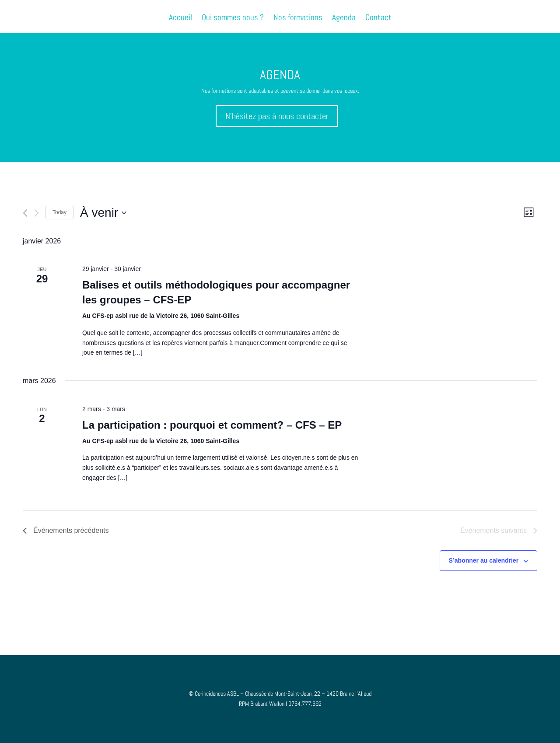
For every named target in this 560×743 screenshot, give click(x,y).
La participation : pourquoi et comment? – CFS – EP (212, 425)
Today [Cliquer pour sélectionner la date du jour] (59, 212)
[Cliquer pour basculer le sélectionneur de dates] (103, 213)
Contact (378, 19)
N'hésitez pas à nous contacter (277, 116)
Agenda (344, 19)
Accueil (180, 19)
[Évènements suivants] (37, 213)
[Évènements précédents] (25, 213)
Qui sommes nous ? (233, 19)
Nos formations (298, 19)
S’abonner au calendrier (484, 560)
